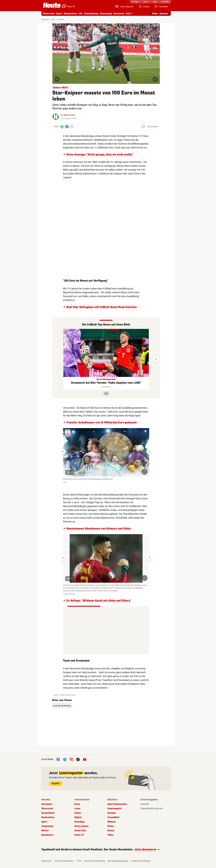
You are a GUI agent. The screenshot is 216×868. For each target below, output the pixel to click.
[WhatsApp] (62, 127)
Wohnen (112, 822)
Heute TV (79, 835)
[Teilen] (72, 127)
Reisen (111, 831)
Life (81, 14)
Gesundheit (113, 817)
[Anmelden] (161, 7)
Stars (77, 804)
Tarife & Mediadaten (64, 861)
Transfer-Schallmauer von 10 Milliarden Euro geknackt (101, 423)
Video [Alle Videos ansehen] (155, 14)
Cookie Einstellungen (141, 861)
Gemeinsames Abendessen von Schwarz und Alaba (98, 529)
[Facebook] (67, 127)
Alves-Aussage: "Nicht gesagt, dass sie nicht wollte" (100, 155)
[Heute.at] (52, 5)
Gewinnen (119, 14)
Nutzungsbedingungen (118, 861)
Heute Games (81, 826)
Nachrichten (70, 14)
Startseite (45, 20)
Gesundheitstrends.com (152, 809)
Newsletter (47, 835)
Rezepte (112, 813)
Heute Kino (80, 831)
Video (110, 835)
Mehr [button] (128, 14)
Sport (59, 14)
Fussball (60, 20)
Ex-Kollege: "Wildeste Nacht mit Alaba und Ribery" (99, 601)
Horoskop (79, 822)
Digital (78, 817)
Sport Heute (69, 115)
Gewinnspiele (115, 809)
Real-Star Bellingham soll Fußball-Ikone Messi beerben (101, 307)
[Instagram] (71, 759)
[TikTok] (78, 759)
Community (106, 14)
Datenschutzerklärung (94, 861)
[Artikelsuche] (144, 7)
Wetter (45, 831)
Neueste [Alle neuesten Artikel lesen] (164, 14)
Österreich (49, 14)
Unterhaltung (91, 14)
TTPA (79, 861)
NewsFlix (145, 804)
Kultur (78, 813)
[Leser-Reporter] (124, 7)
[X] (65, 759)
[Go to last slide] (63, 451)
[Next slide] (156, 360)
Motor (111, 826)
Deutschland (48, 813)
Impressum (46, 861)
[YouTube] (85, 759)
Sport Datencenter (117, 804)
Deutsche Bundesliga (62, 706)
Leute (77, 809)
